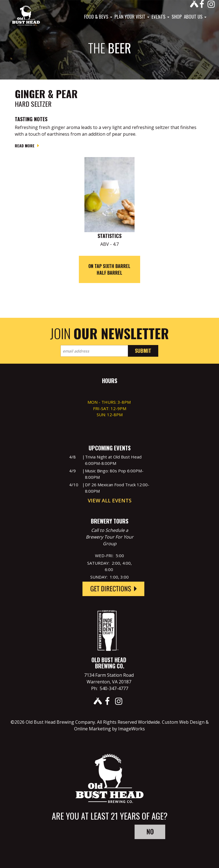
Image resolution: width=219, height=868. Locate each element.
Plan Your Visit (132, 17)
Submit (143, 351)
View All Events (110, 500)
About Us (195, 17)
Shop (177, 17)
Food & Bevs (98, 17)
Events (160, 17)
